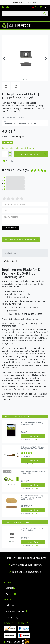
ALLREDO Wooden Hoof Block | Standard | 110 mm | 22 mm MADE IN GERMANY (32, 497)
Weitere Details (11, 261)
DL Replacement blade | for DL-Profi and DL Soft (32, 529)
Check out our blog (6, 18)
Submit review (10, 228)
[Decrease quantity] (10, 156)
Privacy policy (13, 618)
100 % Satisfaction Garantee (26, 572)
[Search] (45, 13)
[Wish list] (37, 7)
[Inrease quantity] (10, 153)
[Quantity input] (5, 154)
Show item (33, 436)
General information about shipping (18, 148)
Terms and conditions (16, 611)
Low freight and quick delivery (26, 565)
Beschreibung (10, 253)
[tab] (25, 253)
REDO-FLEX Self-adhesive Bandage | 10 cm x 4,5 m (33, 472)
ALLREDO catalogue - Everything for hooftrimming (32, 424)
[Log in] (3, 7)
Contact (11, 588)
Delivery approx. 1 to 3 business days (26, 558)
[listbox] (11, 479)
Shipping (20, 137)
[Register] (8, 7)
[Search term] (22, 13)
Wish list (8, 161)
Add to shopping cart (33, 154)
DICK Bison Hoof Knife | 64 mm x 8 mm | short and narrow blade (32, 448)
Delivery (11, 594)
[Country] (33, 7)
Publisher (11, 605)
